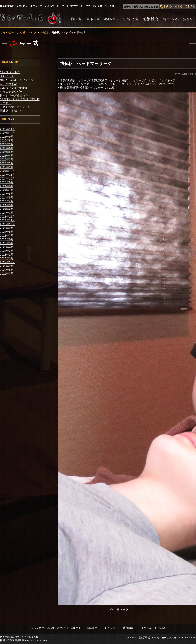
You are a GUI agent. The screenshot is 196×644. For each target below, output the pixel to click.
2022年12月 (7, 262)
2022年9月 (7, 266)
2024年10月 (7, 179)
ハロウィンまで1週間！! (15, 88)
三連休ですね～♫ (11, 111)
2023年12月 (7, 217)
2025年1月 (7, 167)
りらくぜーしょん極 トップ (18, 32)
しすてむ (110, 628)
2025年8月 (7, 140)
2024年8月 (7, 186)
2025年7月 (7, 144)
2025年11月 (7, 129)
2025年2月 (7, 163)
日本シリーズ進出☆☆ (14, 95)
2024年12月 (7, 171)
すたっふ (146, 628)
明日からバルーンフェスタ (17, 80)
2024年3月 (7, 205)
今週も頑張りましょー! (14, 107)
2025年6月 (7, 148)
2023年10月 (7, 224)
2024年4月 (7, 201)
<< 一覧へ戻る (119, 609)
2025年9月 (7, 137)
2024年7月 (7, 190)
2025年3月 (7, 159)
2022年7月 (7, 274)
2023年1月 (7, 258)
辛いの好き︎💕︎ (8, 84)
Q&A (162, 628)
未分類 (44, 32)
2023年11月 (7, 220)
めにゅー (92, 628)
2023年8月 (7, 232)
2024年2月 (7, 209)
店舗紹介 (128, 628)
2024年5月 (7, 198)
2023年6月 (7, 239)
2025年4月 (7, 156)
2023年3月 (7, 251)
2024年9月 (7, 182)
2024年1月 (7, 213)
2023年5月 (7, 243)
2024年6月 (7, 194)
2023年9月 (7, 228)
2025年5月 (7, 152)
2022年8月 (7, 270)
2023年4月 (7, 247)
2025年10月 (7, 133)
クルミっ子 (7, 76)
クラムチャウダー (11, 92)
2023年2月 (7, 255)
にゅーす (76, 628)
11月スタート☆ (10, 72)
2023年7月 (7, 236)
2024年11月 (7, 175)
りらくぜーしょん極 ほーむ (48, 628)
